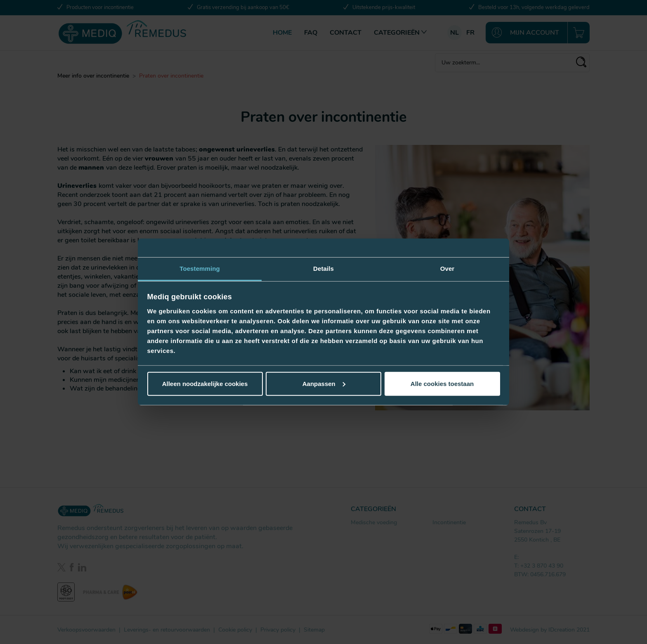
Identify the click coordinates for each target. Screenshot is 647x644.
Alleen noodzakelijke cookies (205, 384)
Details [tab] (323, 269)
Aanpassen (324, 384)
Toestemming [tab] (200, 269)
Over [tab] (447, 269)
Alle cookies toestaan (442, 384)
